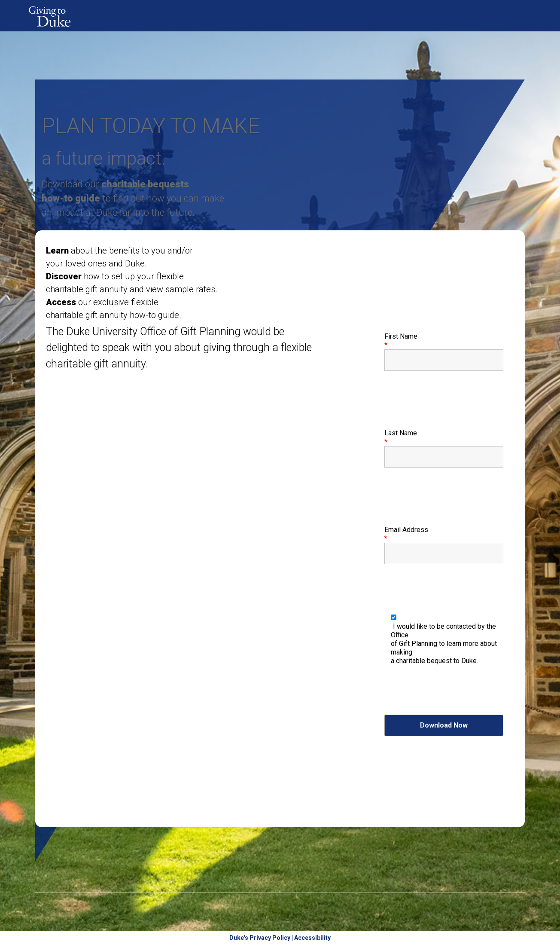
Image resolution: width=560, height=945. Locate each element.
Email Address (406, 534)
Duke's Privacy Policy (260, 938)
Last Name (401, 437)
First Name (401, 341)
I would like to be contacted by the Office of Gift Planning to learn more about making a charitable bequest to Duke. (444, 644)
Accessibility (312, 938)
